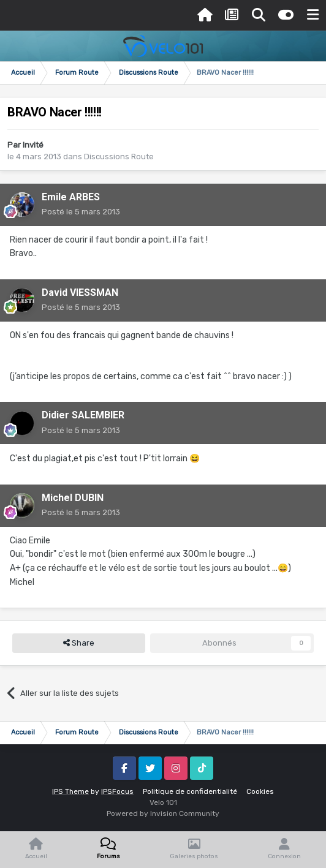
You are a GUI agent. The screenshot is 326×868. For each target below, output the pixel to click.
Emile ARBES (71, 197)
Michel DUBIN (73, 498)
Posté (81, 212)
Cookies (260, 791)
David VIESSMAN (80, 292)
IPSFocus (117, 791)
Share (79, 643)
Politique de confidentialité (190, 791)
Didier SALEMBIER (83, 415)
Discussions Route (119, 157)
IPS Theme (70, 791)
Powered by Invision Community (163, 813)
